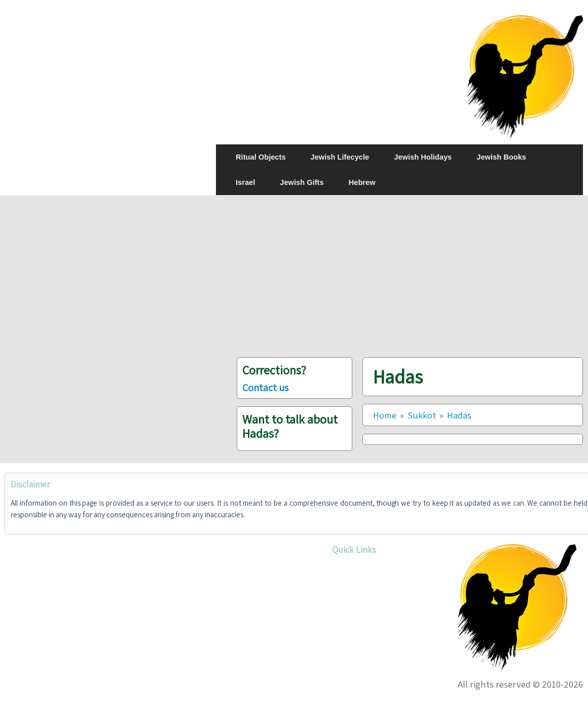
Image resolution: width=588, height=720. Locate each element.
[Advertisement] (399, 276)
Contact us (265, 388)
